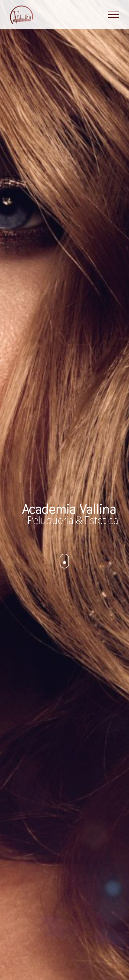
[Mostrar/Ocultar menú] (114, 15)
